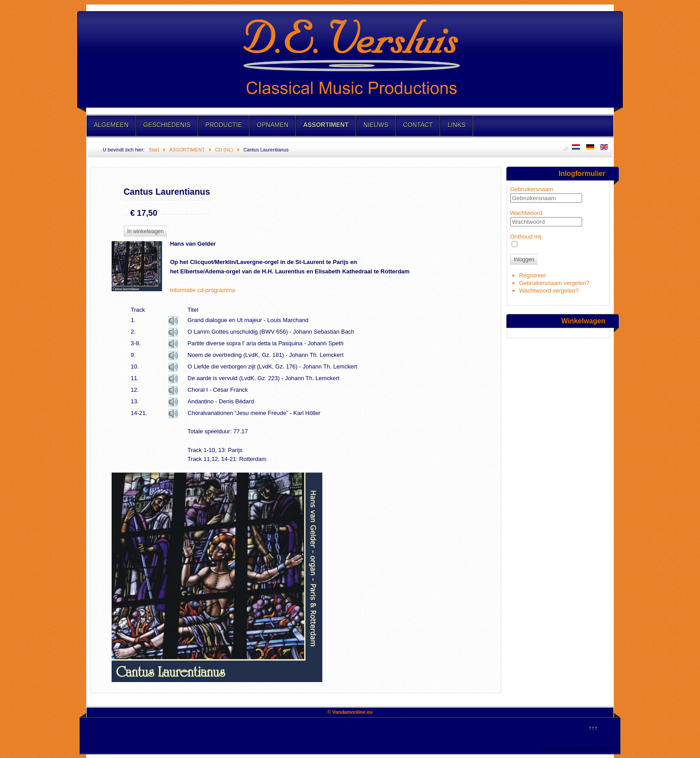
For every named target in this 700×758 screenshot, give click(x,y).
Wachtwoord (526, 213)
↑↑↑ (593, 728)
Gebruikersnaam (532, 189)
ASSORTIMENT (326, 125)
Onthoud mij (526, 237)
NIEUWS (376, 125)
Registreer (533, 275)
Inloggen (524, 260)
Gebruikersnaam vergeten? (554, 283)
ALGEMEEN (111, 125)
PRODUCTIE (224, 125)
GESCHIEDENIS (167, 125)
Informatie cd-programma (203, 290)
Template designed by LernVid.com (576, 748)
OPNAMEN (273, 125)
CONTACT (418, 125)
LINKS (456, 125)
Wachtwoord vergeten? (549, 291)
